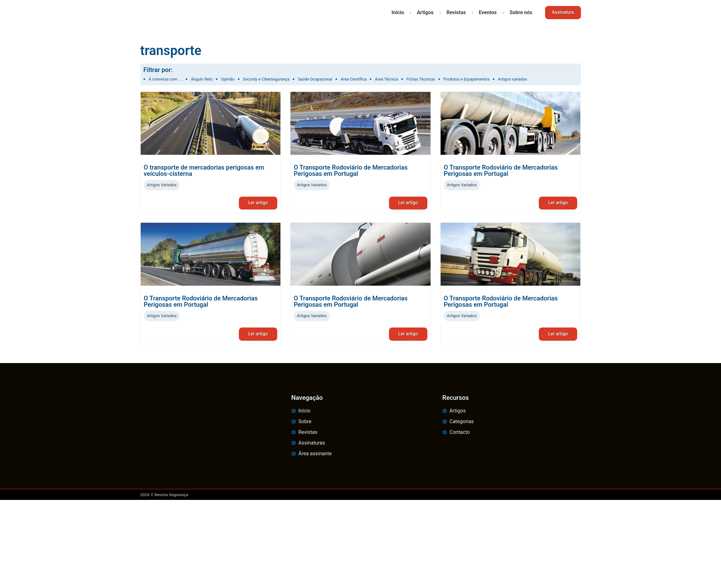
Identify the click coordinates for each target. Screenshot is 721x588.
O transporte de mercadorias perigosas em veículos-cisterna (204, 171)
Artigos (422, 12)
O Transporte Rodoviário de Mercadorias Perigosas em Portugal (351, 171)
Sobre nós (518, 12)
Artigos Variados (162, 185)
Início (395, 12)
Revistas (454, 12)
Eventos (485, 12)
